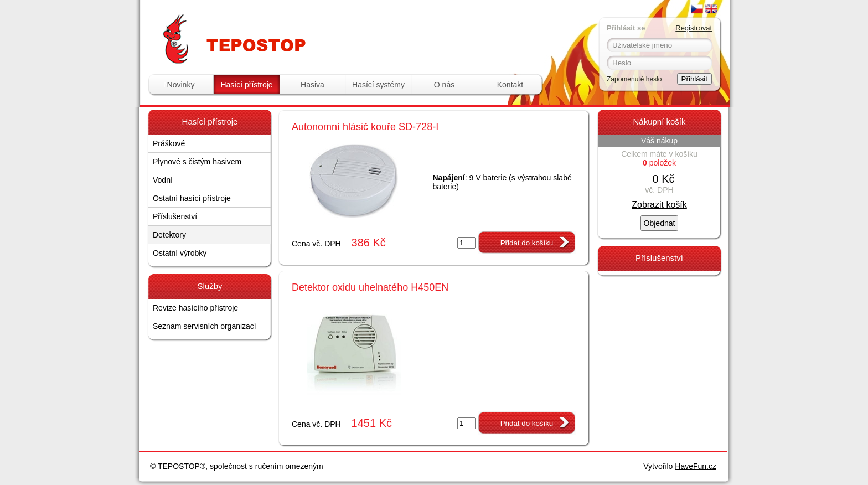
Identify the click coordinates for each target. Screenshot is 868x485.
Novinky (181, 85)
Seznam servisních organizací (205, 326)
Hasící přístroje (246, 85)
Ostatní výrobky (180, 253)
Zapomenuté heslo (634, 79)
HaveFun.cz (696, 466)
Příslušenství (175, 216)
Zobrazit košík (659, 205)
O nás (444, 85)
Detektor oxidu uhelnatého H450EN (370, 287)
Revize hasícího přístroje (195, 308)
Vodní (163, 180)
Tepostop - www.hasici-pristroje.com (288, 21)
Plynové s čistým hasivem (197, 162)
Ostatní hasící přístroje (192, 198)
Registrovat (694, 28)
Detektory (169, 235)
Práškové (169, 143)
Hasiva (312, 85)
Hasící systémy (378, 85)
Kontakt (510, 85)
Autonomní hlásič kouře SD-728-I (365, 127)
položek (659, 163)
